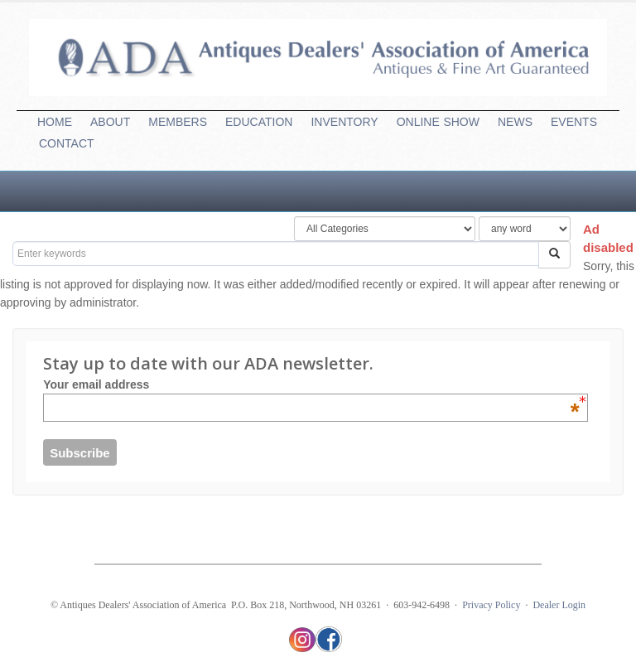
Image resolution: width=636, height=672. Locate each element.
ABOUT (110, 122)
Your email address (311, 384)
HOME (55, 122)
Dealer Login (559, 605)
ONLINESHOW (438, 122)
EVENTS (574, 122)
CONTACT (67, 143)
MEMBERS (178, 122)
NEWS (515, 122)
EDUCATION (259, 122)
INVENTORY (344, 122)
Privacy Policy (491, 605)
